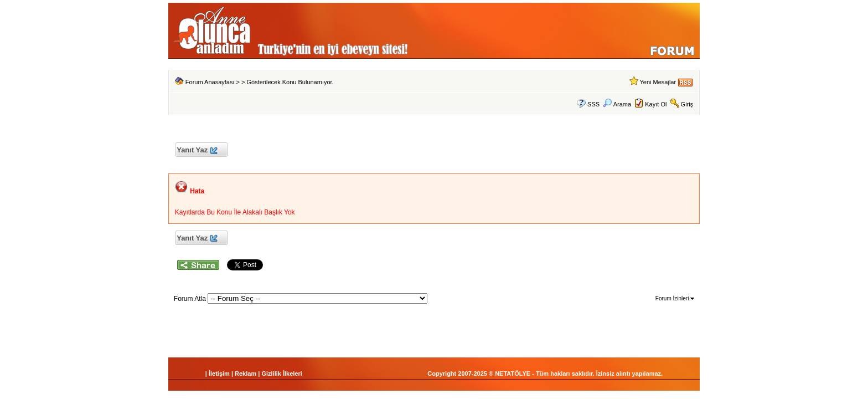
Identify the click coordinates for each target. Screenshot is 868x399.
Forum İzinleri (675, 298)
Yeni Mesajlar (658, 82)
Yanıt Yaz (197, 150)
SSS (593, 104)
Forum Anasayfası (210, 82)
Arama (617, 104)
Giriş (687, 104)
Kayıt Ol (656, 104)
